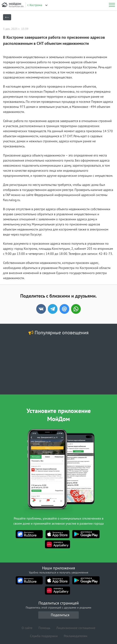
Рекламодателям (76, 636)
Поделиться (60, 615)
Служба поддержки (44, 636)
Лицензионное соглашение (76, 628)
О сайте (27, 628)
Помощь (44, 628)
